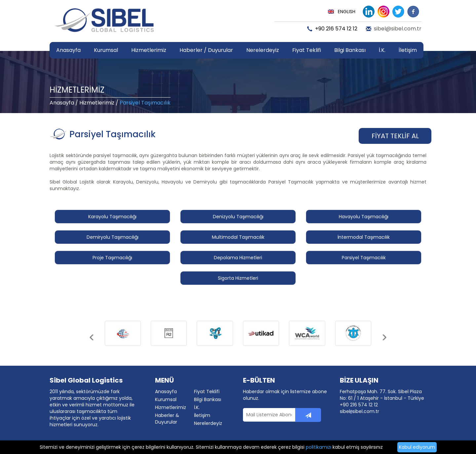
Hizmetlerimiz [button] (149, 50)
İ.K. (382, 50)
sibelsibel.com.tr (360, 411)
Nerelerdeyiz (263, 50)
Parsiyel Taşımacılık (364, 258)
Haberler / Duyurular (206, 50)
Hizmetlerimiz (97, 103)
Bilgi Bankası (208, 399)
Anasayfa (68, 50)
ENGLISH (347, 12)
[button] (92, 343)
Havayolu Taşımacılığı (364, 217)
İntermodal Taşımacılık (364, 237)
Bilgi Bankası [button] (350, 50)
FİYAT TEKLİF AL (395, 136)
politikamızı (318, 447)
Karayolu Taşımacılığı (112, 217)
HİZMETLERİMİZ (77, 90)
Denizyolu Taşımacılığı (238, 217)
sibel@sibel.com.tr (398, 29)
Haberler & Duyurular (167, 419)
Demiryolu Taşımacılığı (113, 237)
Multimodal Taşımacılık (238, 237)
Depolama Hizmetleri (238, 258)
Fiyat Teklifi (307, 50)
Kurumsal (166, 399)
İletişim (408, 50)
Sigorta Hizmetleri (238, 278)
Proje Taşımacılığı (112, 258)
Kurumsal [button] (106, 50)
